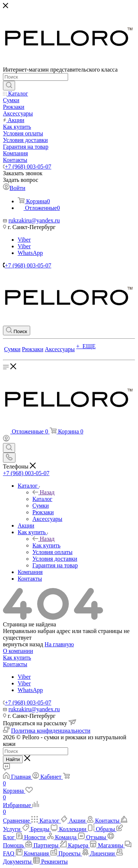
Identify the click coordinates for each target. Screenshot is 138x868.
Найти (13, 759)
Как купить (46, 545)
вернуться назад (23, 644)
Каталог (42, 499)
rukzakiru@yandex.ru (34, 220)
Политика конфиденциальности (51, 731)
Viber (24, 240)
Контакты (15, 664)
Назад (43, 492)
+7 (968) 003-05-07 (28, 167)
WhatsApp (30, 253)
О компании (18, 651)
